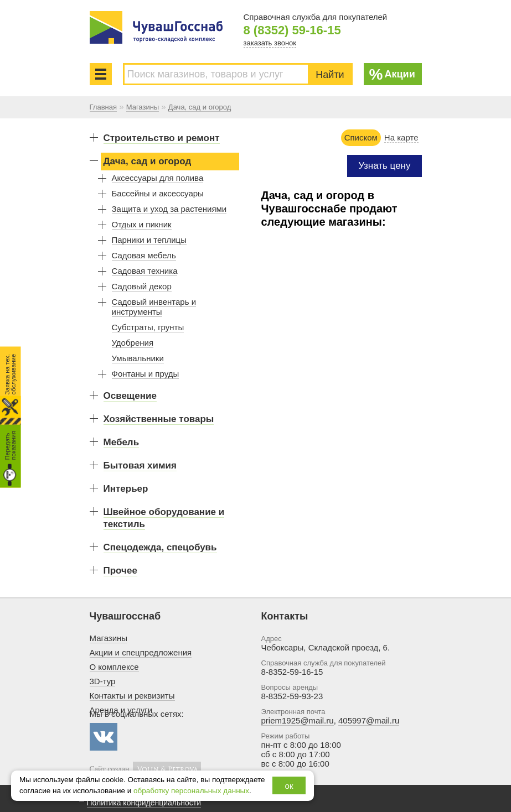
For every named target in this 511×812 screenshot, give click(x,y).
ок (289, 786)
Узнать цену (384, 166)
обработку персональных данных (191, 791)
